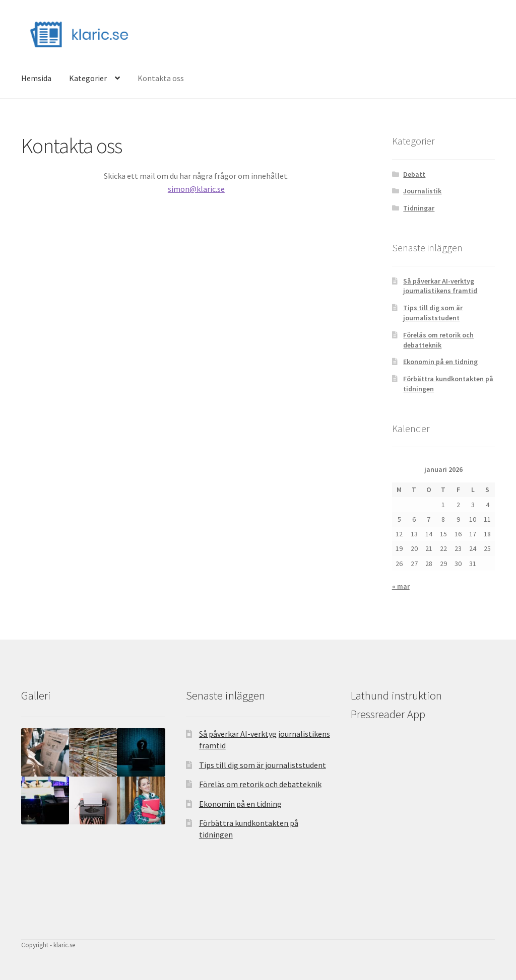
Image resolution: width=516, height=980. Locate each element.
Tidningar (419, 208)
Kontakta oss (161, 78)
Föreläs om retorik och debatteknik (438, 340)
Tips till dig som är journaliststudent (433, 313)
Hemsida (36, 78)
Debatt (414, 174)
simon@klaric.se (196, 189)
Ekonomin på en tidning (440, 362)
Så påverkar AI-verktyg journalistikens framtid (440, 286)
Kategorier (88, 78)
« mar (401, 586)
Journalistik (422, 191)
